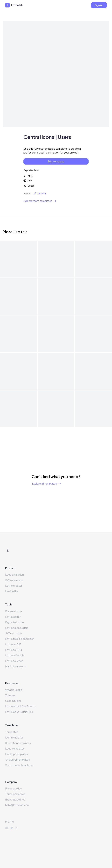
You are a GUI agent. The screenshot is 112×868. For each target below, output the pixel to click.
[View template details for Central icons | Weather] (18, 259)
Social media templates (19, 765)
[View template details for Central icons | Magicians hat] (56, 334)
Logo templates (15, 748)
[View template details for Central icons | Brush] (56, 409)
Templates (12, 732)
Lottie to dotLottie (17, 628)
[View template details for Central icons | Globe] (18, 371)
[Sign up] (99, 5)
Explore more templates (40, 201)
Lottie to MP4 (14, 650)
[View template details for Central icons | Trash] (56, 259)
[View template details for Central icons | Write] (94, 259)
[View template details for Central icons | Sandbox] (18, 334)
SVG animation (14, 580)
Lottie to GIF (13, 644)
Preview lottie (14, 611)
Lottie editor (13, 617)
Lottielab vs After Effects (21, 706)
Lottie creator (14, 586)
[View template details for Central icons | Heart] (94, 334)
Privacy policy (13, 788)
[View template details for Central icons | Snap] (94, 297)
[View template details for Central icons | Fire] (94, 371)
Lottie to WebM (15, 655)
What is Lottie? (14, 690)
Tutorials (10, 695)
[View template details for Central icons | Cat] (18, 409)
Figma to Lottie (14, 622)
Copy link (40, 193)
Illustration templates (18, 743)
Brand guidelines (15, 799)
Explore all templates (46, 483)
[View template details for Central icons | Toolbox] (56, 297)
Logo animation (14, 575)
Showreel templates (17, 760)
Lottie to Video (14, 661)
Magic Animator (16, 666)
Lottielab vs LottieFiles (19, 712)
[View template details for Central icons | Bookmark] (94, 409)
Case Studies (13, 701)
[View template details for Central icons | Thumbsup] (18, 297)
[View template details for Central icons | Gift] (56, 371)
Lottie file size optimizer (19, 639)
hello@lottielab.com (17, 805)
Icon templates (14, 737)
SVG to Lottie (14, 633)
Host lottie (12, 591)
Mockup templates (17, 754)
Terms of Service (15, 794)
